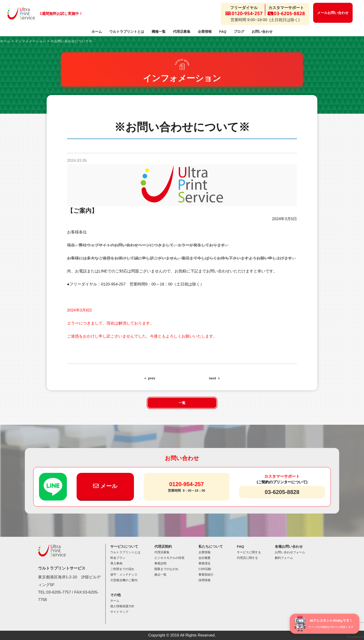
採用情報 (205, 580)
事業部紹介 (206, 575)
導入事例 (116, 563)
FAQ (223, 32)
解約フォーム (284, 558)
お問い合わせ (262, 32)
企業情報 (205, 32)
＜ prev (149, 378)
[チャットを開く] (325, 624)
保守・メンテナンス (124, 575)
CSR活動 (205, 569)
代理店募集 (182, 32)
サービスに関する (249, 552)
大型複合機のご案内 (124, 580)
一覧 (182, 403)
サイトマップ (119, 612)
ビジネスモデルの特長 (169, 558)
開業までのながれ (166, 569)
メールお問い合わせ (333, 13)
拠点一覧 (160, 575)
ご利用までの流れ (122, 569)
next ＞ (215, 378)
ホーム (97, 32)
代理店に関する (247, 558)
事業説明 (160, 563)
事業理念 (205, 563)
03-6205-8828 (282, 492)
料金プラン (118, 558)
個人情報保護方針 (122, 606)
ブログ (239, 32)
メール (105, 486)
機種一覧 (159, 32)
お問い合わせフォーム (290, 552)
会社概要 (205, 558)
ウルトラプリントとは (127, 32)
